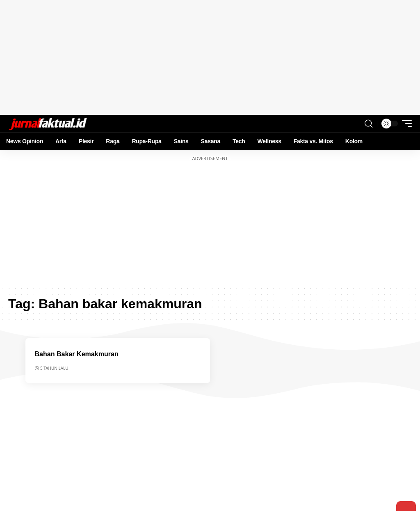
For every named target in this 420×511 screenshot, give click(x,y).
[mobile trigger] (405, 124)
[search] (369, 124)
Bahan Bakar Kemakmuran (79, 354)
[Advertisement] (210, 57)
